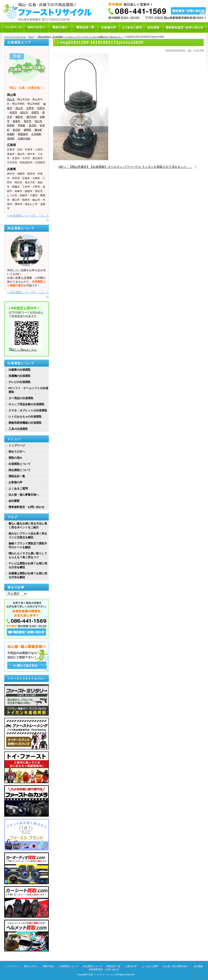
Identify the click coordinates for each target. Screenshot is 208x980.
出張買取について (20, 464)
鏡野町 (28, 130)
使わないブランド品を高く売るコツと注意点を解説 (28, 535)
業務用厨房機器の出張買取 (25, 423)
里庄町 (33, 125)
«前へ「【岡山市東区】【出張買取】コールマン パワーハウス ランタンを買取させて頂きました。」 (125, 167)
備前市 (19, 117)
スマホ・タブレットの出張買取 (28, 410)
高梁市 (35, 112)
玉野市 (30, 108)
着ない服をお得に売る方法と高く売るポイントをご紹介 (28, 525)
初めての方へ (17, 452)
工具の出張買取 (18, 429)
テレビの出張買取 (20, 382)
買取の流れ (15, 458)
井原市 (13, 112)
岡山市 (11, 100)
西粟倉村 (23, 134)
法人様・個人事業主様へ (24, 495)
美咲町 (11, 139)
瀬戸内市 (31, 117)
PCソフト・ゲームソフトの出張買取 (28, 390)
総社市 (24, 112)
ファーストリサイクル (104, 975)
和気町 (11, 125)
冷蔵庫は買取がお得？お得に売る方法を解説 (28, 575)
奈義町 (11, 134)
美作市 (28, 121)
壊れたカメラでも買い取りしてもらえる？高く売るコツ (28, 555)
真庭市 (17, 121)
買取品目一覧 (17, 476)
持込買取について (20, 470)
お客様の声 (15, 482)
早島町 (22, 125)
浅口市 (38, 121)
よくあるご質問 (18, 489)
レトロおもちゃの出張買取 (25, 417)
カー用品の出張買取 (21, 398)
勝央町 (38, 130)
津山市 (19, 108)
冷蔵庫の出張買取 (20, 370)
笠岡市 (41, 108)
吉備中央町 (24, 139)
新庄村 (17, 130)
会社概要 (14, 501)
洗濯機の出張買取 (20, 376)
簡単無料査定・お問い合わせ (26, 507)
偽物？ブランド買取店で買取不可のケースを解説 (28, 545)
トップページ (17, 445)
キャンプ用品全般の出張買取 (26, 404)
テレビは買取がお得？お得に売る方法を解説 (28, 565)
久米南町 (37, 134)
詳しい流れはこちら (23, 350)
